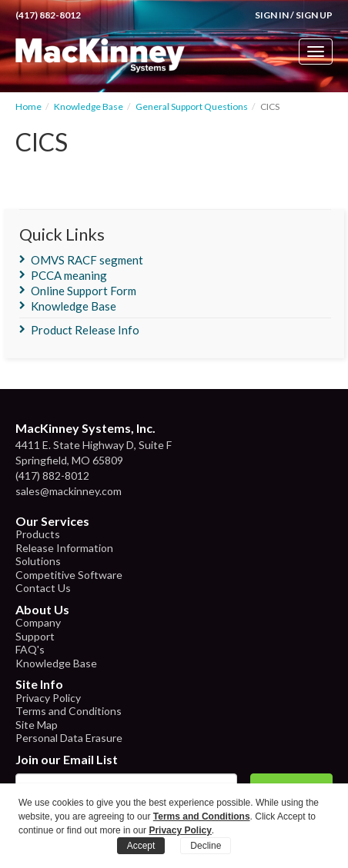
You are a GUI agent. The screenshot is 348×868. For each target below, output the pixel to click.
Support (35, 636)
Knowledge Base (89, 106)
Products (38, 534)
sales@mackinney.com (69, 491)
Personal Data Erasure (69, 738)
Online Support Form (84, 291)
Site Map (37, 725)
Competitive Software (69, 575)
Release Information (64, 548)
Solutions (38, 561)
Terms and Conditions (69, 711)
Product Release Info (85, 330)
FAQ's (30, 649)
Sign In (272, 15)
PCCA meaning (69, 275)
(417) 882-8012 (48, 15)
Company (38, 622)
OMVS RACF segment (87, 260)
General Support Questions (192, 106)
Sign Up (314, 15)
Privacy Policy (48, 698)
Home (28, 106)
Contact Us (43, 588)
